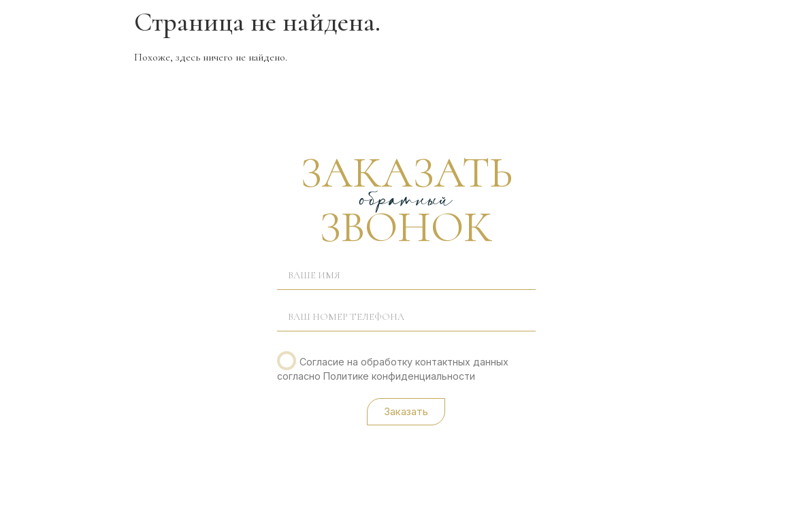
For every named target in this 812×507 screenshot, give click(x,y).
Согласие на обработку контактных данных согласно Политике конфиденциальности (393, 369)
